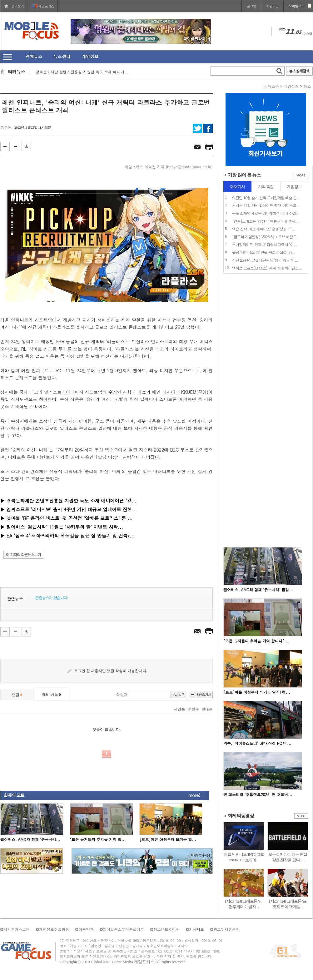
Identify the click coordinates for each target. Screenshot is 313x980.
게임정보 (291, 86)
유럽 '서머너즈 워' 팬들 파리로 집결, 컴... (264, 252)
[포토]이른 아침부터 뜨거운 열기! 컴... (257, 692)
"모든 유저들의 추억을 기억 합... (98, 839)
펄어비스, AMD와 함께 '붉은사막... (30, 839)
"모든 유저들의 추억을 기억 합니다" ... (256, 641)
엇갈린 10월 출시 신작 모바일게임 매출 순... (266, 198)
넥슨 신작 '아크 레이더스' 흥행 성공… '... (263, 229)
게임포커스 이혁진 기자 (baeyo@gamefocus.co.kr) (169, 167)
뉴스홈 (273, 86)
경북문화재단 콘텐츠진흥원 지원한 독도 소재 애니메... (82, 72)
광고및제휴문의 (226, 929)
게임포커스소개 (17, 929)
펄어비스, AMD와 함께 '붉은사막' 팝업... (258, 589)
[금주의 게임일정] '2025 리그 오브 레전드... (266, 237)
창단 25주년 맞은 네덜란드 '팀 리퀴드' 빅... (265, 260)
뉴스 (307, 86)
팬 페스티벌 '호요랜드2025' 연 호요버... (258, 794)
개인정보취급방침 (54, 929)
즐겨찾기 (17, 6)
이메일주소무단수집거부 (123, 929)
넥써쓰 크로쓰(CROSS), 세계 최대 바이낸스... (267, 268)
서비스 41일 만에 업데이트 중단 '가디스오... (266, 205)
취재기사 (237, 187)
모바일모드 (296, 6)
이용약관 (86, 929)
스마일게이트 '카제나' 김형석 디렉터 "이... (265, 244)
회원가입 (272, 6)
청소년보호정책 (166, 929)
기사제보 (196, 929)
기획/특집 (266, 187)
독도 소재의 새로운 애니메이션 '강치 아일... (266, 213)
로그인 (251, 6)
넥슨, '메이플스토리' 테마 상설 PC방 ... (257, 743)
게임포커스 (46, 6)
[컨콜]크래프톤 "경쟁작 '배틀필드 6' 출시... (265, 221)
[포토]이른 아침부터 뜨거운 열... (168, 839)
